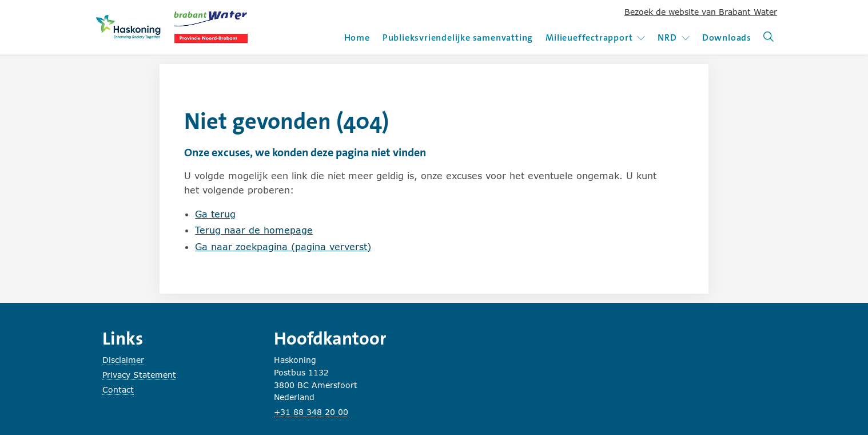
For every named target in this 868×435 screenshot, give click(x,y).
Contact (118, 389)
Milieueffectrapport (595, 37)
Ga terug (215, 214)
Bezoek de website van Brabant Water (701, 12)
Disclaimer (123, 360)
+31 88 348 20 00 (311, 412)
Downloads (727, 37)
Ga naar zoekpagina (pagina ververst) (283, 246)
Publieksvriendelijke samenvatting (458, 37)
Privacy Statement (139, 375)
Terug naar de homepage (254, 230)
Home (357, 37)
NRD (673, 37)
